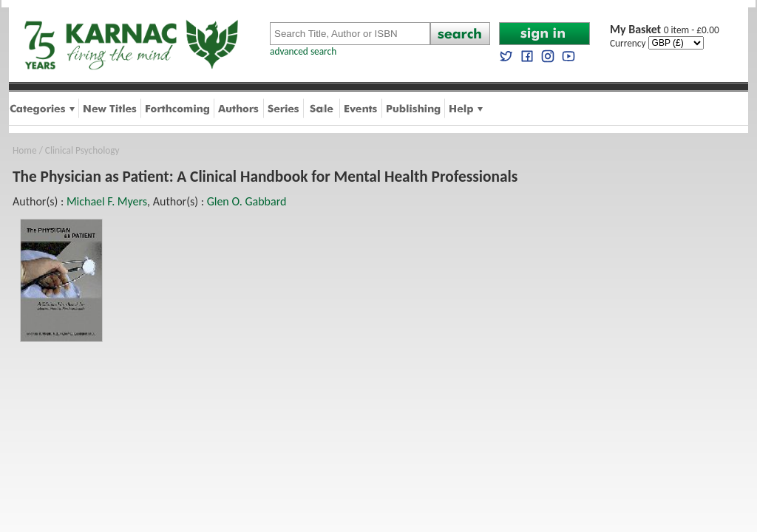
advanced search (303, 51)
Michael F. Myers (107, 201)
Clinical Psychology (82, 150)
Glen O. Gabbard (247, 201)
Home (25, 150)
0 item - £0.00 (665, 30)
